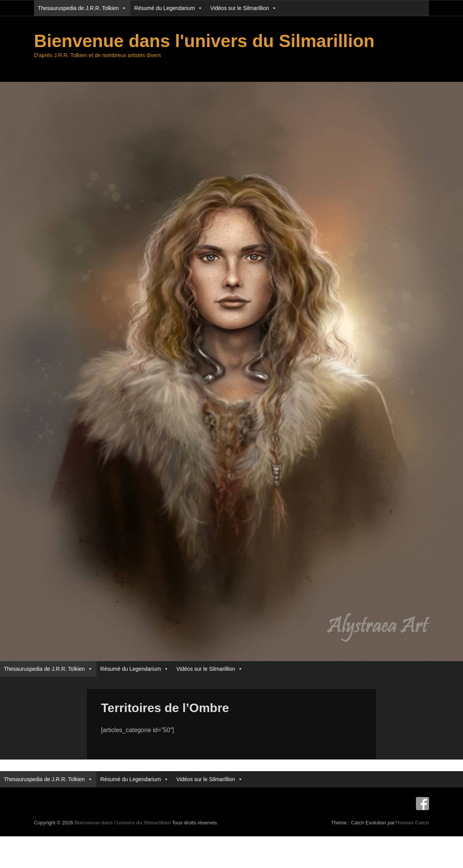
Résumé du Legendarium (168, 8)
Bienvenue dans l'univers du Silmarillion (204, 41)
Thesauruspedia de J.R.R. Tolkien (82, 8)
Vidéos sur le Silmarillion (243, 8)
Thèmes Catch (412, 823)
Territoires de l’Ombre (165, 708)
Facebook (422, 804)
